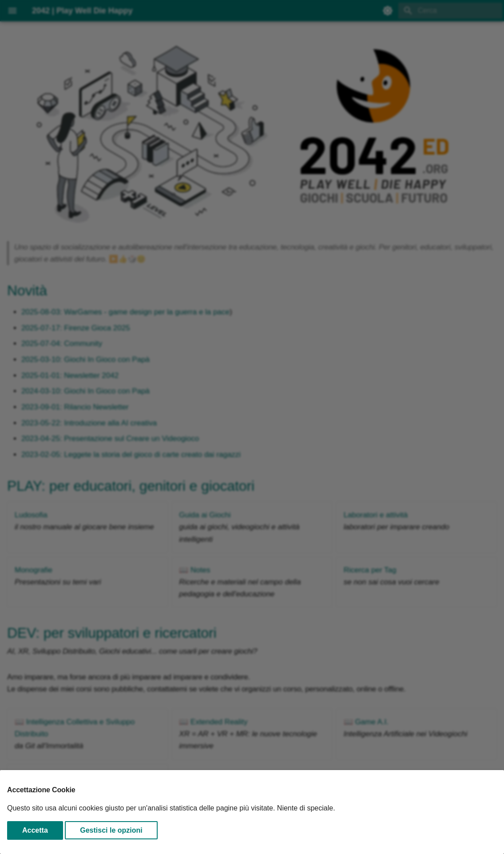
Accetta (35, 830)
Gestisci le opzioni (111, 830)
